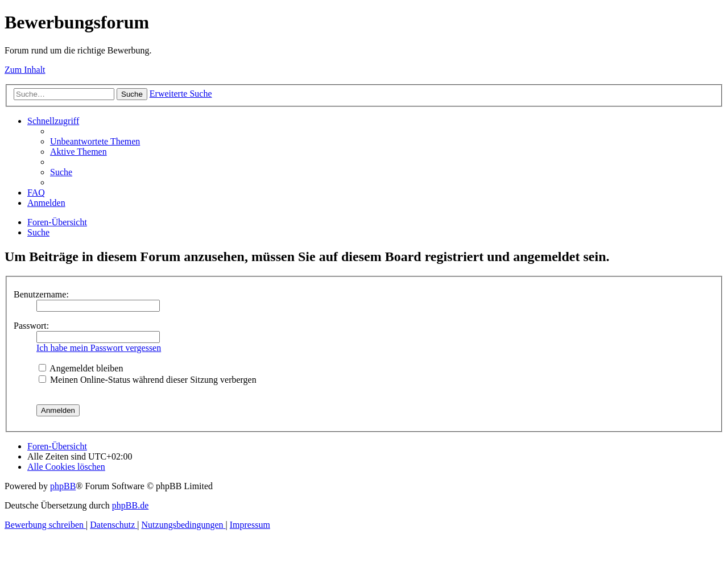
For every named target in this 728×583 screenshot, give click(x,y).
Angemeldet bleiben (81, 368)
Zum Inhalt (25, 70)
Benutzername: (41, 294)
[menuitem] (95, 141)
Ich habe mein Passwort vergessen (99, 348)
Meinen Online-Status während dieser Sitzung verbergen (148, 380)
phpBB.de (130, 505)
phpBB (63, 486)
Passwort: (31, 326)
